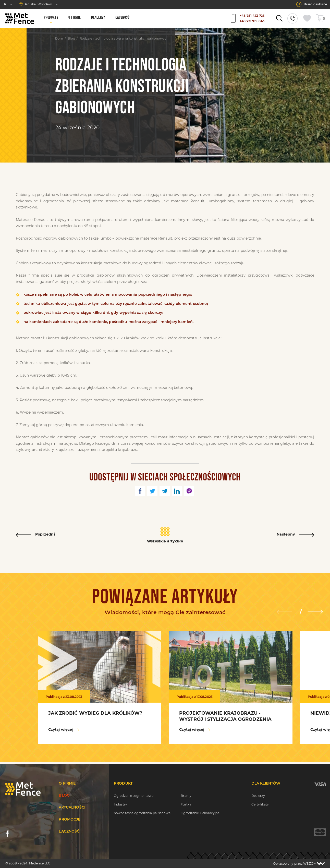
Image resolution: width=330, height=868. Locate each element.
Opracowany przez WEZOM (299, 864)
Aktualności (72, 807)
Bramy (186, 796)
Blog (71, 39)
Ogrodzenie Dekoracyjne (200, 813)
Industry (120, 804)
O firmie (67, 783)
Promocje (69, 819)
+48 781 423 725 (252, 16)
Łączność (69, 831)
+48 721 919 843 (252, 21)
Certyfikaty (260, 804)
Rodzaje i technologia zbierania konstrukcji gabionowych (124, 39)
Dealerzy (258, 796)
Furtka (186, 804)
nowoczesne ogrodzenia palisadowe (142, 813)
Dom (59, 39)
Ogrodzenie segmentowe (134, 796)
